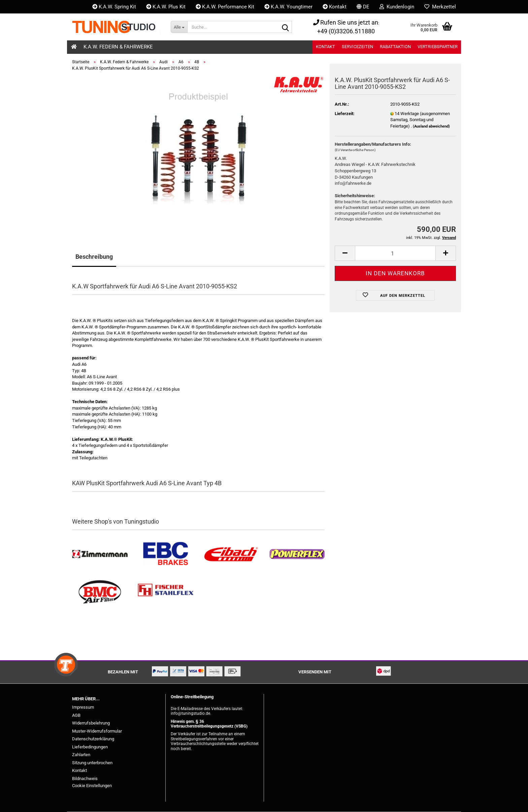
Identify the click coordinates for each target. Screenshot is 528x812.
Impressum (83, 707)
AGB (76, 715)
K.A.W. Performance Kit (225, 7)
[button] (363, 7)
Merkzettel (440, 7)
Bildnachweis (85, 779)
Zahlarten (81, 755)
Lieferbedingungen (90, 747)
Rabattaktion (395, 47)
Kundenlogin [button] (397, 7)
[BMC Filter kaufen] (100, 592)
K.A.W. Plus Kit (166, 7)
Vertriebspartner (438, 47)
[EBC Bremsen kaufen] (166, 554)
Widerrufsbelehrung (91, 723)
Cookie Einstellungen (92, 786)
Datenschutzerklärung (93, 739)
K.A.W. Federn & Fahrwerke (118, 47)
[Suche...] (179, 27)
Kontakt (335, 7)
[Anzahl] (395, 253)
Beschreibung (94, 257)
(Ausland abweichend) (431, 126)
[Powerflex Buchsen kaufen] (297, 554)
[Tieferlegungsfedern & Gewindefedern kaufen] (231, 554)
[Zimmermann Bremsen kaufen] (100, 554)
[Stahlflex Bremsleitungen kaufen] (166, 592)
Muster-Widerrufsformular (97, 731)
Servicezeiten (357, 47)
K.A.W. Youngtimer (288, 7)
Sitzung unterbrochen (92, 763)
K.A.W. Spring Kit (114, 7)
